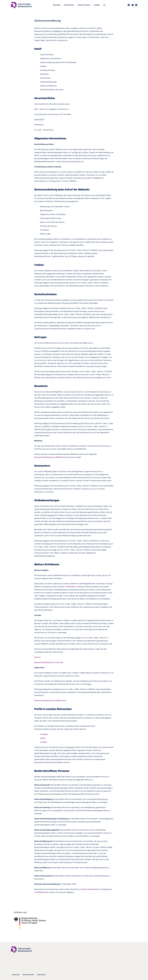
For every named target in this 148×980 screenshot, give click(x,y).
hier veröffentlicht (68, 587)
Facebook (44, 734)
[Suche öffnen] (104, 5)
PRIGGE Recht (43, 892)
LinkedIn (44, 742)
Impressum (16, 975)
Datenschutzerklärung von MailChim (49, 457)
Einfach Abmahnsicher (91, 889)
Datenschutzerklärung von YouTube (49, 662)
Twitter (43, 738)
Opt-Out (37, 657)
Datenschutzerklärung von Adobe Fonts (50, 701)
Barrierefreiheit (28, 975)
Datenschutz (42, 975)
